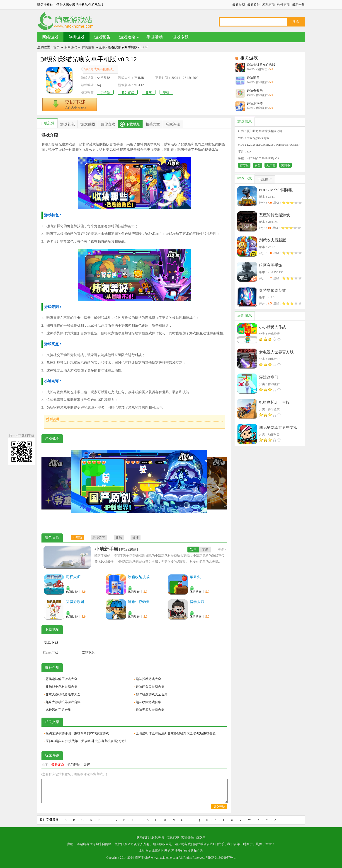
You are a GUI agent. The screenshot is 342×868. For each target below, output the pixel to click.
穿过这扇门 (269, 377)
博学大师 (197, 602)
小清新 (105, 92)
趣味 (149, 92)
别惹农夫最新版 (273, 240)
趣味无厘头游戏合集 (150, 710)
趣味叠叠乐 (255, 91)
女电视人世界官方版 (276, 352)
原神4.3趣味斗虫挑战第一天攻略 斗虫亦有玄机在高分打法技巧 (89, 741)
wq (99, 85)
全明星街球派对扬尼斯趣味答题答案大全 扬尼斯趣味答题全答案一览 (179, 733)
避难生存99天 (139, 602)
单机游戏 (76, 37)
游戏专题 (181, 37)
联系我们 (143, 837)
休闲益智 (88, 47)
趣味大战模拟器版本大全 (63, 694)
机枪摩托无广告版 (274, 402)
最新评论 (58, 765)
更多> (222, 550)
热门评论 (74, 765)
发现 (87, 765)
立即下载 (88, 652)
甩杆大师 (73, 577)
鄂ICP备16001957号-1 (221, 858)
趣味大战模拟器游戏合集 (63, 702)
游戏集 (201, 837)
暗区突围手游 (271, 265)
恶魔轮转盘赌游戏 (274, 215)
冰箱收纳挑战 (139, 577)
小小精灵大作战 (273, 327)
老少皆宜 (128, 92)
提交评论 (219, 807)
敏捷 (166, 92)
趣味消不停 (255, 104)
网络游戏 (50, 37)
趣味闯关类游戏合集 (150, 687)
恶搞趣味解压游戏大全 (61, 679)
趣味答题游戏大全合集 (152, 694)
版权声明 (158, 837)
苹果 (205, 549)
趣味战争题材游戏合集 (61, 687)
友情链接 (187, 837)
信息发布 (173, 837)
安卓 (193, 549)
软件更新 (284, 5)
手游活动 (155, 37)
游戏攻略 (127, 37)
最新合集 (298, 5)
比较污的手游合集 (58, 710)
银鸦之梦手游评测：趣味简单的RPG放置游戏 (77, 733)
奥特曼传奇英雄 (273, 291)
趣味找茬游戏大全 (148, 679)
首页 (56, 47)
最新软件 (254, 5)
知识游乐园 (75, 602)
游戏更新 (269, 5)
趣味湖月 (253, 78)
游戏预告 (102, 37)
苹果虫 (195, 577)
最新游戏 (239, 5)
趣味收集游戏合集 (148, 702)
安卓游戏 (71, 47)
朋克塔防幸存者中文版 (278, 428)
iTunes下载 (51, 652)
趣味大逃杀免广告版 (261, 65)
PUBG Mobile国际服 (276, 190)
